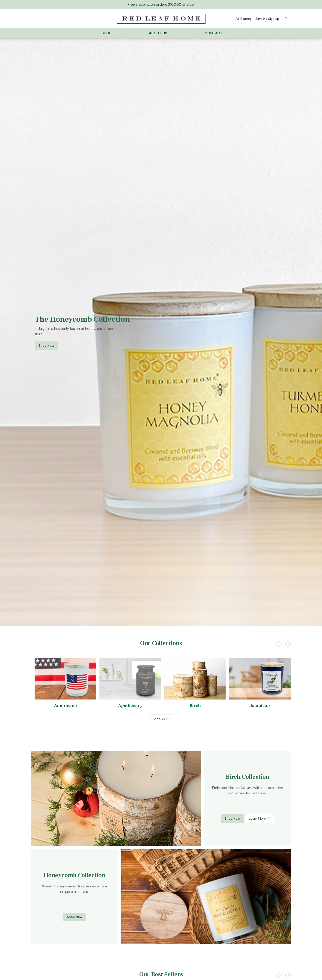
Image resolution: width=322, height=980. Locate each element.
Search (244, 18)
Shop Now (46, 346)
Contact (214, 33)
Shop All (159, 719)
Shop (106, 33)
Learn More (257, 818)
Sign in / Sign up (267, 19)
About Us (158, 33)
